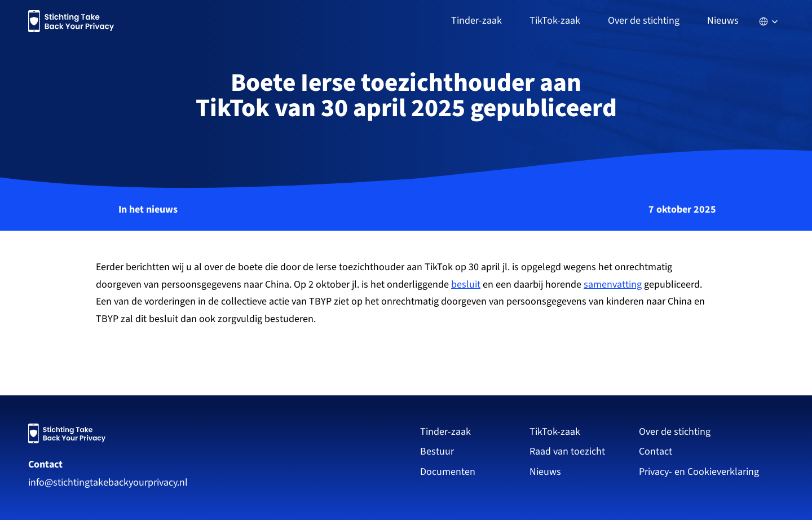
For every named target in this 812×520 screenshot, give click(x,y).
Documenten (448, 472)
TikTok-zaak (555, 432)
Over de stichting (675, 432)
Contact (45, 464)
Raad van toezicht (567, 451)
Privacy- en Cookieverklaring (700, 472)
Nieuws (723, 21)
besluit (466, 285)
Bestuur (437, 451)
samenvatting (613, 285)
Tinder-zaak (445, 432)
